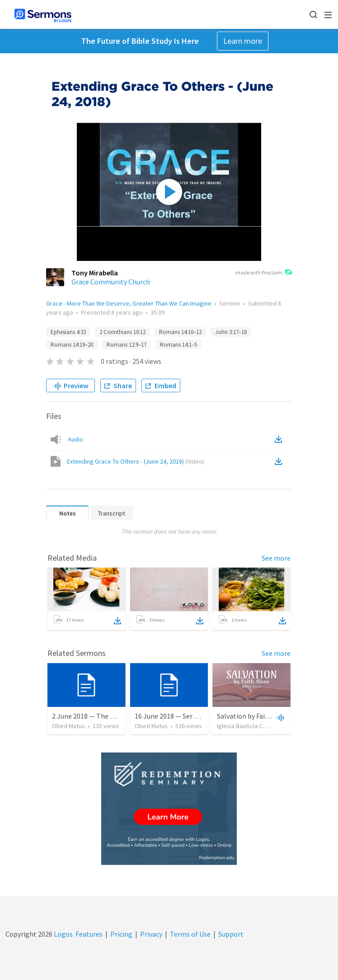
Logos (63, 934)
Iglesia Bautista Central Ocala (256, 726)
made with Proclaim (264, 273)
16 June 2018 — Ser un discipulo (183, 716)
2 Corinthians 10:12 (122, 332)
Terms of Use (190, 934)
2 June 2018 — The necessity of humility (113, 716)
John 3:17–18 (231, 332)
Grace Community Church (111, 282)
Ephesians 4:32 (68, 332)
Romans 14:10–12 (180, 332)
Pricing (121, 934)
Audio (75, 439)
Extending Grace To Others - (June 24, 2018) (136, 461)
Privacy (151, 934)
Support (231, 934)
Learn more (243, 41)
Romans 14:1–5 (178, 345)
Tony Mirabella (95, 273)
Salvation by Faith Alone (254, 716)
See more (276, 558)
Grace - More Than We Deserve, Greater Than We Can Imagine (129, 303)
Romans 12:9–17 (127, 345)
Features (89, 934)
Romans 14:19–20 (72, 345)
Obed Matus (68, 726)
